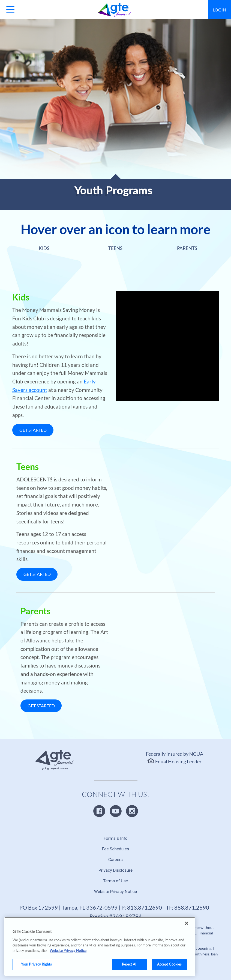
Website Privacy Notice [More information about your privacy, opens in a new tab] (68, 951)
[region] (100, 946)
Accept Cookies (169, 964)
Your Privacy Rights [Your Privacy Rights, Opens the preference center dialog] (36, 964)
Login (219, 10)
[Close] (187, 923)
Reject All (129, 964)
